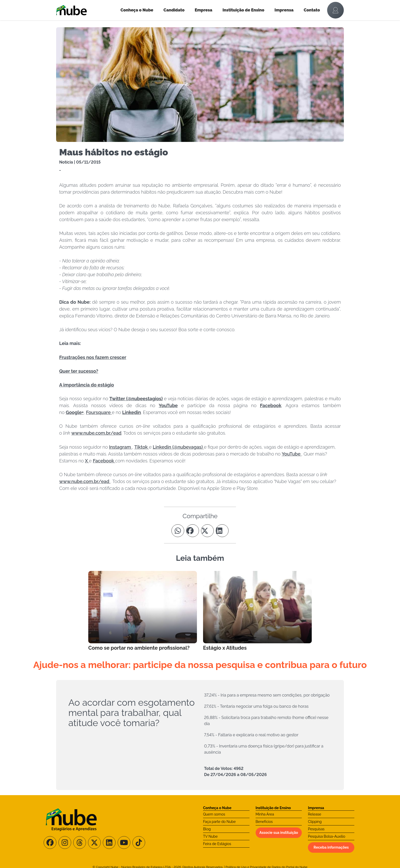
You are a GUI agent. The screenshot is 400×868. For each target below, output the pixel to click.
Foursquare (99, 412)
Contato (312, 10)
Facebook (104, 461)
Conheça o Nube (137, 10)
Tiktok (142, 447)
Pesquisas (316, 829)
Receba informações (331, 847)
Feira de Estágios (217, 844)
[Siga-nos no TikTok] (139, 843)
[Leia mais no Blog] (143, 611)
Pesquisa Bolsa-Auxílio (327, 836)
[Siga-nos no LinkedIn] (109, 843)
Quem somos (214, 814)
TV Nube (210, 836)
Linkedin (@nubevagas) (178, 447)
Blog (207, 829)
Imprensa (284, 10)
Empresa (203, 10)
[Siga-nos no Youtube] (124, 843)
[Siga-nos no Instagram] (65, 843)
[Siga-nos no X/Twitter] (94, 843)
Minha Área (265, 814)
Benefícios (264, 822)
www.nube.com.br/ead (97, 433)
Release (315, 814)
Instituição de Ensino (243, 10)
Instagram (121, 447)
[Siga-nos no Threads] (80, 843)
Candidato (174, 10)
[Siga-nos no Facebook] (50, 843)
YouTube (292, 454)
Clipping (315, 822)
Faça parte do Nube (219, 822)
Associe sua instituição (279, 833)
